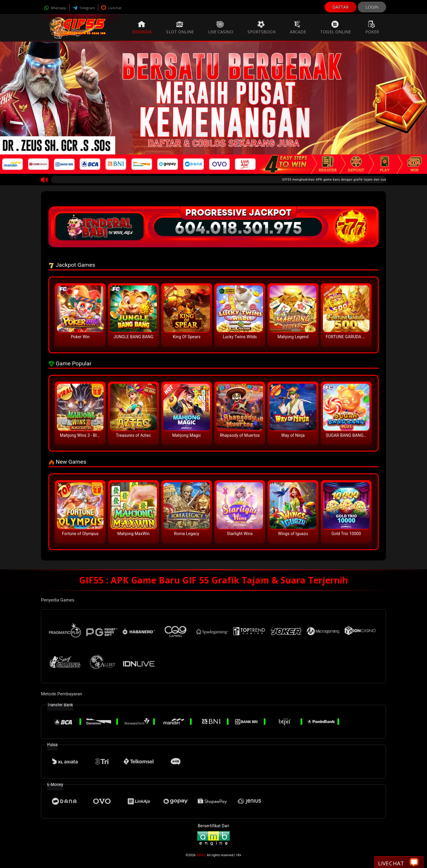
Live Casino (221, 27)
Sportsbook (262, 27)
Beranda (142, 27)
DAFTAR (341, 7)
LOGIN (372, 7)
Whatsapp (55, 8)
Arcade (298, 27)
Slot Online (180, 27)
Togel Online (336, 27)
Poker (372, 27)
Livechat (111, 8)
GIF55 (201, 855)
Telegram (84, 8)
